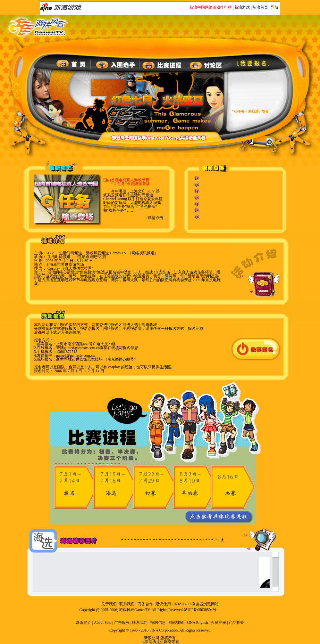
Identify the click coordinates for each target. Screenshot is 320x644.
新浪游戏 (242, 7)
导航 (274, 7)
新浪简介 (84, 623)
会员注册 (218, 623)
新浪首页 (260, 7)
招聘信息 (158, 623)
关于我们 (109, 604)
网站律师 (176, 623)
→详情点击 (154, 218)
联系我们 (127, 604)
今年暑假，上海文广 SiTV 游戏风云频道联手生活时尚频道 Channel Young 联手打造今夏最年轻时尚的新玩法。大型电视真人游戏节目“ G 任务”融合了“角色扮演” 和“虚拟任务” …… (133, 201)
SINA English (197, 623)
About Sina (103, 623)
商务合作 (145, 604)
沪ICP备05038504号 (200, 610)
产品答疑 (236, 623)
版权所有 (168, 638)
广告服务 (122, 623)
